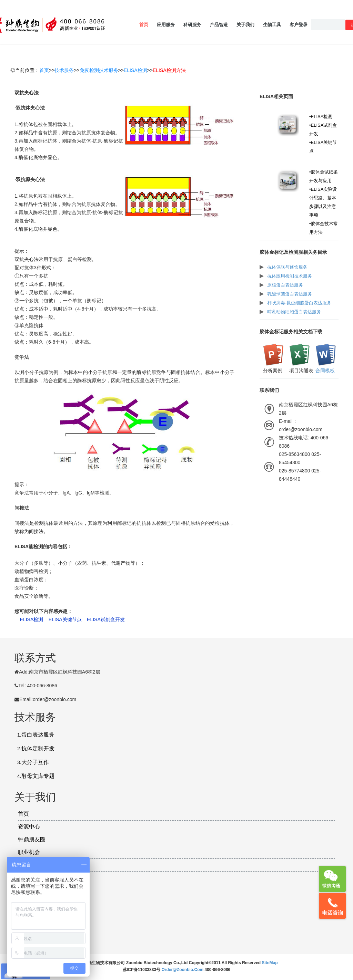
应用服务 (166, 25)
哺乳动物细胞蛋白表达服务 (294, 312)
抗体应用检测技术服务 (290, 276)
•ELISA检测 (321, 117)
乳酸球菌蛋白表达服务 (290, 294)
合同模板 (325, 371)
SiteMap (270, 963)
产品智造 (219, 25)
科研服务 (192, 25)
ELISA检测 (135, 70)
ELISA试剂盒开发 (106, 619)
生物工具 (272, 25)
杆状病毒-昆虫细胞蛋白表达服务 (299, 303)
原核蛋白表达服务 (285, 285)
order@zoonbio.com (183, 970)
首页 (144, 25)
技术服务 (64, 70)
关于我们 (245, 25)
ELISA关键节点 (65, 619)
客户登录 (299, 25)
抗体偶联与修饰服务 (287, 267)
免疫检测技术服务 (99, 70)
